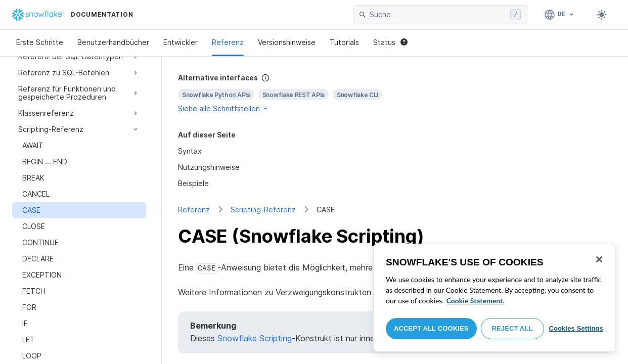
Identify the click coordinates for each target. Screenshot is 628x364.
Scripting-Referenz (263, 210)
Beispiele (193, 183)
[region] (495, 298)
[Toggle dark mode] (602, 15)
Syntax (190, 151)
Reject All (512, 328)
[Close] (599, 259)
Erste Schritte (40, 42)
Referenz (228, 42)
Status (390, 42)
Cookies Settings (576, 328)
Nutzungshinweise (209, 167)
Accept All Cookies (431, 328)
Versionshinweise (287, 42)
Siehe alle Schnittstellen (223, 108)
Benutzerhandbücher (113, 42)
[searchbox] (438, 15)
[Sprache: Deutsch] (559, 15)
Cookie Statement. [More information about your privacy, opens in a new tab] (476, 301)
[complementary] (395, 93)
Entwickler (181, 42)
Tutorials (344, 42)
